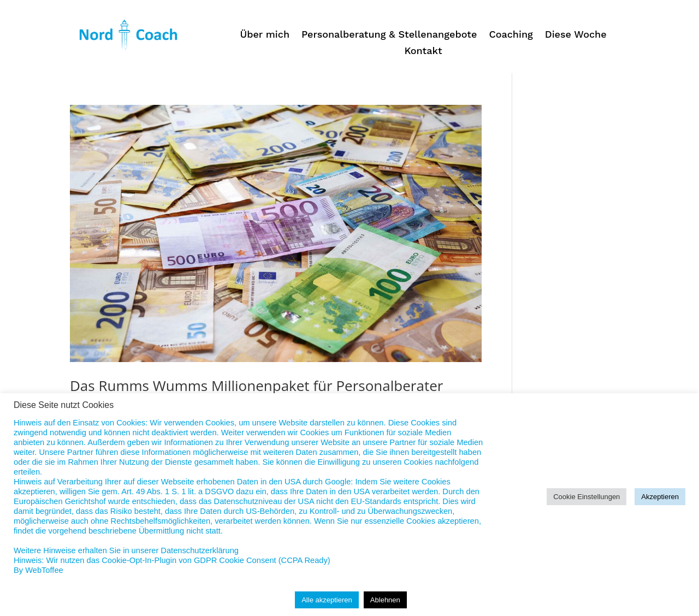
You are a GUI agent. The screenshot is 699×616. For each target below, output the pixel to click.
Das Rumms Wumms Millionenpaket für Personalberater (256, 386)
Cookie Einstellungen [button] (587, 497)
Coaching (511, 35)
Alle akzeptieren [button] (327, 600)
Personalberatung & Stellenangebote (389, 35)
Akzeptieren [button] (660, 497)
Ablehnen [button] (385, 600)
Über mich (265, 35)
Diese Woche (576, 35)
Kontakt (423, 52)
